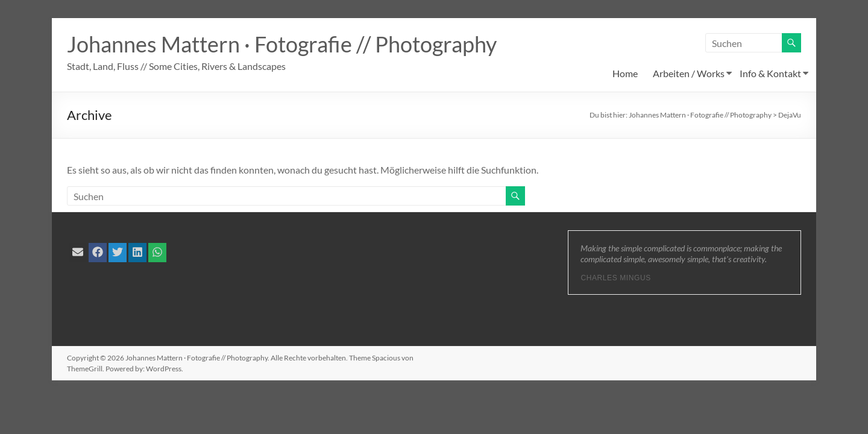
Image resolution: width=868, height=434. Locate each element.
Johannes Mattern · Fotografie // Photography (282, 44)
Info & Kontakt (770, 73)
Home (625, 73)
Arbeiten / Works (689, 73)
